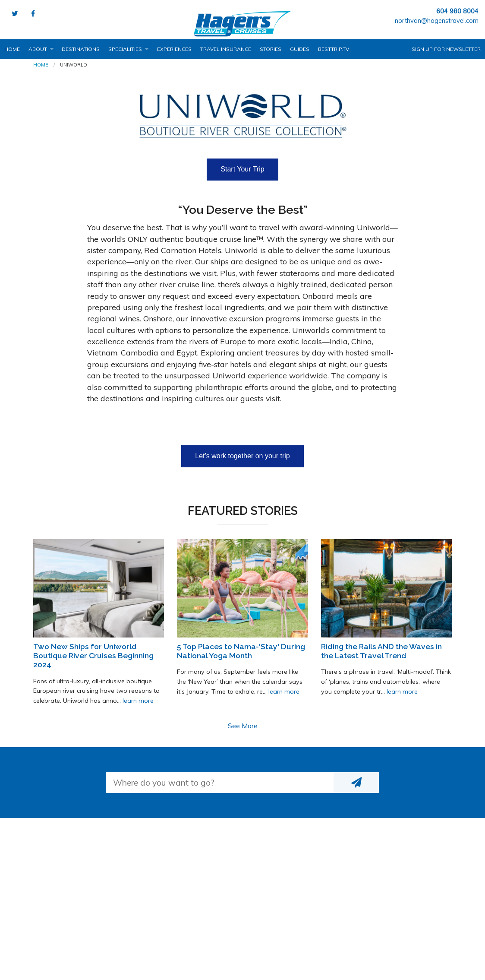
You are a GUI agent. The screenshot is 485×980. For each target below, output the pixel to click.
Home (12, 49)
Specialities (125, 49)
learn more (138, 701)
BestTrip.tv (334, 49)
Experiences (174, 49)
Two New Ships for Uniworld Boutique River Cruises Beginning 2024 (93, 655)
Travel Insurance (226, 49)
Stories (271, 49)
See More (243, 726)
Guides (300, 49)
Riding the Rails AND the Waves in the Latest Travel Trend (381, 651)
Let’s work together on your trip (242, 456)
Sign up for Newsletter (446, 49)
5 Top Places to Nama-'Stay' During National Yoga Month (241, 651)
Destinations (81, 49)
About (38, 49)
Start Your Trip (242, 169)
